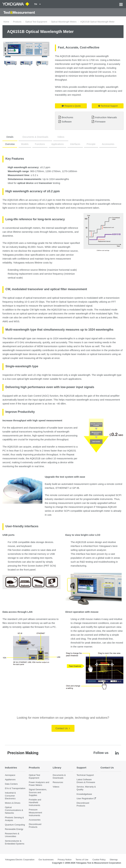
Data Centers (11, 784)
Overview (10, 144)
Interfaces (75, 144)
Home (6, 22)
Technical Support (108, 106)
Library (57, 768)
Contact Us (63, 728)
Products (17, 22)
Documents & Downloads (35, 137)
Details (10, 137)
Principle (91, 144)
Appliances (10, 779)
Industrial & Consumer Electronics (10, 796)
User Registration (85, 798)
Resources (58, 782)
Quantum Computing (15, 825)
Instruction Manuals (106, 117)
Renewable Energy (14, 829)
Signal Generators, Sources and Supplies (38, 792)
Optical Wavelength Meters (64, 22)
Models (25, 144)
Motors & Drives (13, 803)
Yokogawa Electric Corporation (20, 860)
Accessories (108, 144)
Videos (61, 137)
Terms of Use (82, 860)
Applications (58, 144)
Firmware (100, 122)
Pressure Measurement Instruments (36, 812)
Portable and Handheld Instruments (35, 802)
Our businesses (46, 860)
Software (67, 122)
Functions (40, 144)
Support (81, 768)
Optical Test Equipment (36, 22)
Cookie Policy (99, 860)
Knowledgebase (84, 794)
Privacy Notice (64, 860)
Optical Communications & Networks (14, 810)
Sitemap (114, 860)
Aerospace (10, 775)
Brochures (67, 117)
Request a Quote (71, 106)
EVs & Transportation (15, 788)
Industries (11, 768)
